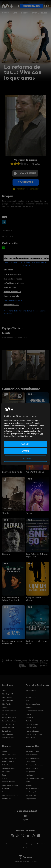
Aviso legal (30, 844)
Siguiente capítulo (11, 296)
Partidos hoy (7, 799)
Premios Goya (31, 728)
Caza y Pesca (30, 738)
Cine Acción (7, 704)
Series (5, 13)
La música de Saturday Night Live (37, 555)
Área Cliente (30, 762)
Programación (31, 799)
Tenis (4, 775)
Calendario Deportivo (10, 795)
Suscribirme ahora (32, 6)
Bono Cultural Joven (33, 758)
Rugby (4, 778)
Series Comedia (8, 728)
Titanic (6, 513)
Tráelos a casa (10, 287)
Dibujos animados (32, 731)
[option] (17, 365)
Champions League (9, 755)
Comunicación (31, 795)
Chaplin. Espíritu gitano (34, 599)
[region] (25, 434)
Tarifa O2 (29, 785)
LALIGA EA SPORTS (9, 758)
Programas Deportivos (34, 734)
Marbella (29, 721)
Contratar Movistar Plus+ (35, 778)
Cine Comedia (7, 701)
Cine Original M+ (8, 694)
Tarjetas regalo (31, 792)
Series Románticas (9, 721)
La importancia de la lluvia (36, 642)
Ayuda (26, 818)
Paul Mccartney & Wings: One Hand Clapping (11, 599)
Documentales (7, 734)
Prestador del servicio (14, 844)
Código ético (30, 772)
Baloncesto (6, 772)
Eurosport (6, 789)
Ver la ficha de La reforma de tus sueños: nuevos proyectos (25, 312)
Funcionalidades (32, 755)
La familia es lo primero (14, 283)
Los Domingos (31, 691)
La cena (28, 694)
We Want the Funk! (35, 472)
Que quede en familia (13, 279)
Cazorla (6, 554)
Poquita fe (29, 718)
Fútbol (25, 13)
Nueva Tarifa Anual (33, 789)
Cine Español (7, 697)
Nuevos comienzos (11, 305)
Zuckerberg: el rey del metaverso (13, 642)
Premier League (8, 762)
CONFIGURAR (26, 458)
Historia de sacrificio (12, 292)
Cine (15, 13)
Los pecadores (31, 697)
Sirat (27, 701)
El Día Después (8, 765)
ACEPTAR (26, 451)
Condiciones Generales (34, 765)
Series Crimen (7, 731)
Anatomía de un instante (35, 711)
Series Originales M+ (10, 718)
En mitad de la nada (12, 472)
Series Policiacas (8, 724)
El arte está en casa (12, 274)
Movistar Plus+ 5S (32, 768)
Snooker (5, 792)
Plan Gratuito (40, 13)
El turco (28, 714)
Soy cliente (25, 173)
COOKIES (26, 848)
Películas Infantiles (9, 711)
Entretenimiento (8, 738)
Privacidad (41, 844)
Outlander (29, 707)
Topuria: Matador (8, 782)
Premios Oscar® (32, 724)
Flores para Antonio (33, 704)
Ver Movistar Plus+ (32, 751)
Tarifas (28, 782)
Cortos (5, 707)
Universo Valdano (9, 768)
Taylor (29, 513)
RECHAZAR (25, 444)
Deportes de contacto (10, 785)
